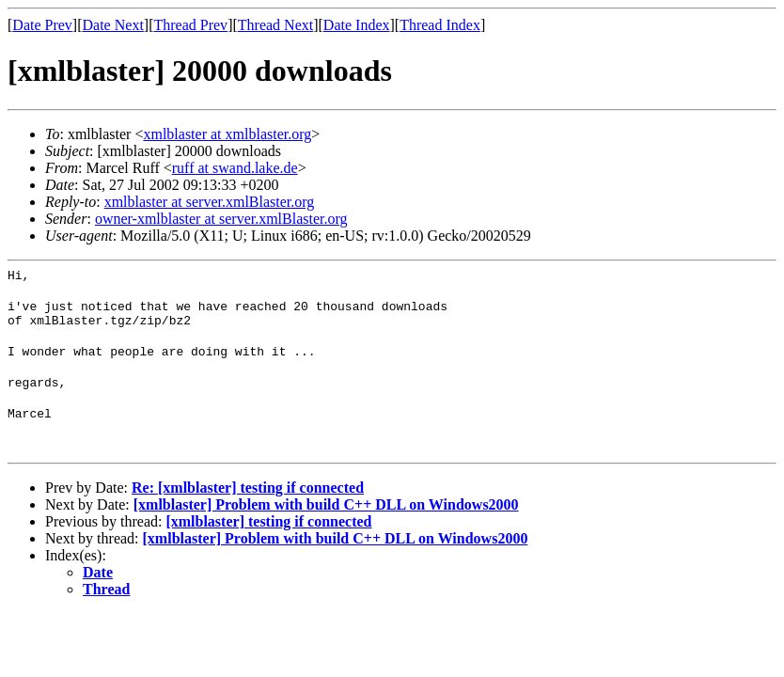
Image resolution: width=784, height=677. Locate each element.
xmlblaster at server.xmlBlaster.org (210, 202)
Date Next (113, 25)
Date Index (357, 25)
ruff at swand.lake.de (235, 168)
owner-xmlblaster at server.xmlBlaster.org (221, 219)
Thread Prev (190, 25)
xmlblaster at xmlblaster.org (227, 134)
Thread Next (275, 25)
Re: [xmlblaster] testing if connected (248, 504)
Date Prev (42, 25)
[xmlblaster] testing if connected (268, 538)
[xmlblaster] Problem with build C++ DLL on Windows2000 (326, 521)
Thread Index (440, 25)
